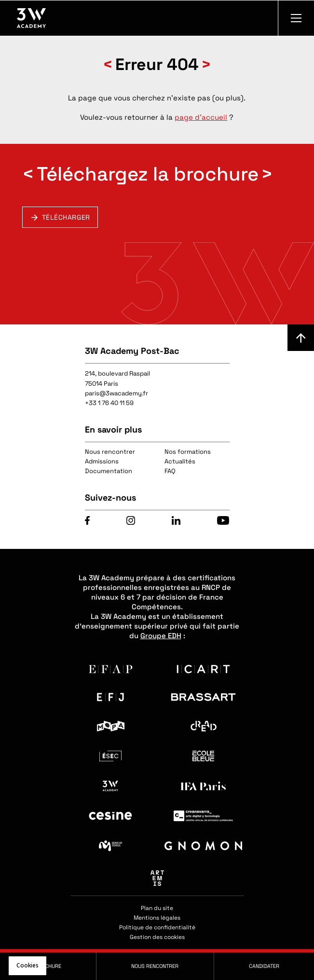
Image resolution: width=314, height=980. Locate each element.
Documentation (109, 471)
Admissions (102, 461)
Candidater (264, 966)
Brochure (48, 966)
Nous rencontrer (110, 452)
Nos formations (188, 452)
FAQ (170, 471)
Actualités (180, 461)
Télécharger (66, 217)
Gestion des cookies (157, 937)
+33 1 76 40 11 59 (109, 403)
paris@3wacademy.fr (116, 393)
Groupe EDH (161, 636)
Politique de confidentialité (157, 927)
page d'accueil (201, 117)
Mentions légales (157, 918)
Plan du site (157, 908)
